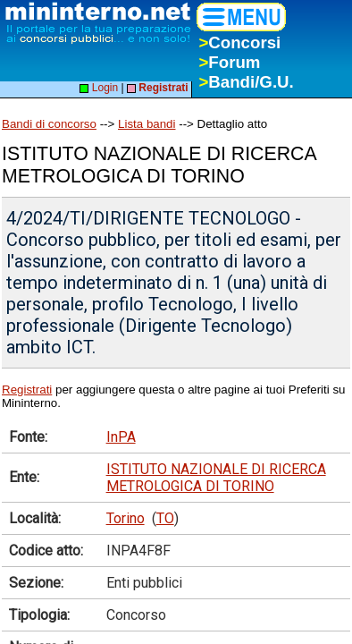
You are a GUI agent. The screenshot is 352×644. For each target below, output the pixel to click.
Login (99, 88)
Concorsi (239, 42)
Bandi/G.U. (246, 82)
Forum (229, 62)
